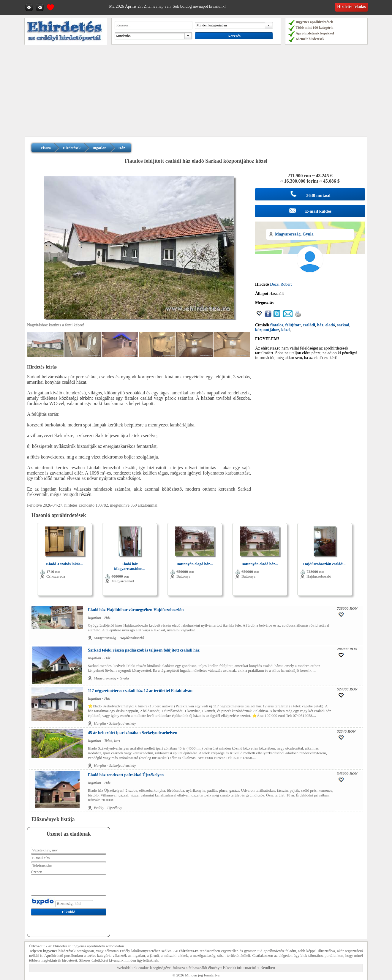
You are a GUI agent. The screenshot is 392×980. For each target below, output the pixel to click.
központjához (267, 330)
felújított (293, 325)
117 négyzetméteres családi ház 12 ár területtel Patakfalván (140, 691)
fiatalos (277, 325)
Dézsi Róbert (281, 284)
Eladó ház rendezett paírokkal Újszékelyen (126, 775)
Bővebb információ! (240, 968)
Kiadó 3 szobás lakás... (65, 564)
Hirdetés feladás (351, 7)
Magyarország (288, 234)
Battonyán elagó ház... (195, 564)
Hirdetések (72, 148)
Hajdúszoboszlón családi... (325, 564)
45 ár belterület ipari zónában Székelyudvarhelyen (133, 733)
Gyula (308, 234)
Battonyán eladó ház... (260, 564)
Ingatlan (100, 148)
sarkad (343, 325)
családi (309, 325)
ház (320, 325)
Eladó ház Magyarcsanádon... (130, 566)
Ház (122, 148)
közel (286, 330)
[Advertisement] (196, 92)
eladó (330, 325)
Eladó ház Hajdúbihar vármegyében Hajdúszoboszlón (136, 610)
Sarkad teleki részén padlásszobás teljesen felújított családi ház (144, 650)
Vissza (46, 148)
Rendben (268, 968)
